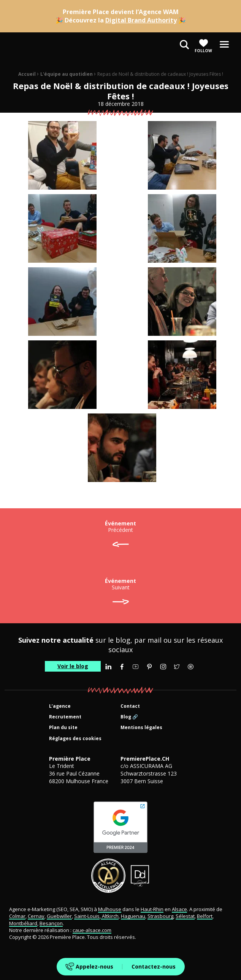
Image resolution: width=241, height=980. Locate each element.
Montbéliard (23, 923)
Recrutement (65, 717)
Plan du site (63, 728)
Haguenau (133, 916)
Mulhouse (110, 909)
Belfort (205, 916)
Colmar (17, 916)
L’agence (60, 706)
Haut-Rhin (152, 909)
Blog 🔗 (129, 717)
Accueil (27, 74)
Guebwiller (59, 916)
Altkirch (110, 916)
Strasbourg (160, 916)
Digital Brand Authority (141, 20)
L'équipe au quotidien (67, 74)
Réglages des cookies (75, 739)
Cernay (36, 916)
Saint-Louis (87, 916)
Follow (203, 46)
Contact (130, 706)
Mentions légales (141, 728)
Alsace (179, 909)
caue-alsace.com (92, 930)
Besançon (51, 923)
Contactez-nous (154, 966)
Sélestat (185, 916)
